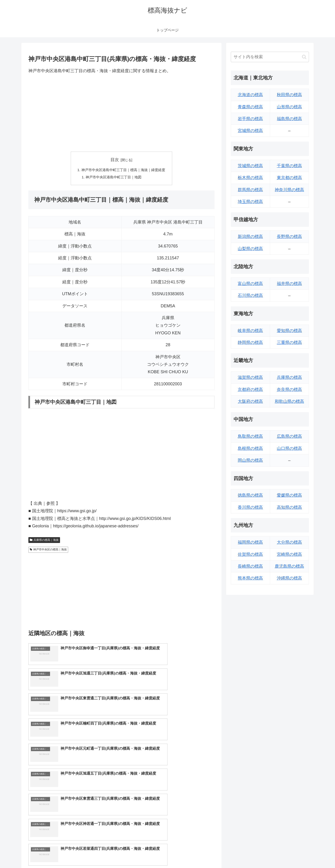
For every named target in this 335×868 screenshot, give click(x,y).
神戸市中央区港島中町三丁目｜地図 (113, 178)
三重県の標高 (289, 342)
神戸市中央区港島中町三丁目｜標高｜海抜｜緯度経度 (123, 170)
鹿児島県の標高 (289, 566)
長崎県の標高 (250, 566)
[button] (304, 57)
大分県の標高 (289, 542)
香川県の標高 (250, 507)
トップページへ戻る (257, 853)
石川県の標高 (250, 295)
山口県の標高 (289, 448)
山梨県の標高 (250, 249)
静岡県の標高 (250, 342)
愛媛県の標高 (289, 495)
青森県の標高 (250, 107)
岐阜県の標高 (250, 331)
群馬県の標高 (250, 190)
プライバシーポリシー (293, 853)
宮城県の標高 (250, 131)
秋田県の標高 (289, 95)
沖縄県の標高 (289, 578)
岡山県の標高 (250, 460)
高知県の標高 (289, 507)
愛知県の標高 (289, 331)
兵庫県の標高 (289, 377)
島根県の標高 (250, 448)
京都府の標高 (250, 390)
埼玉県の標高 (250, 202)
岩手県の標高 (250, 119)
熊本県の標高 (250, 578)
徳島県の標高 (250, 495)
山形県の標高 (289, 107)
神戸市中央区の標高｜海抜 (48, 550)
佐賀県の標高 (250, 554)
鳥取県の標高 (250, 436)
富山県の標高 (250, 284)
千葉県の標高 (289, 166)
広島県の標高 (289, 436)
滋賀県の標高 (250, 377)
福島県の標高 (289, 119)
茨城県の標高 (250, 166)
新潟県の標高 (250, 237)
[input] (270, 57)
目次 (115, 160)
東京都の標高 (289, 178)
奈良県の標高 (289, 390)
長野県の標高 (289, 237)
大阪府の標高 (250, 401)
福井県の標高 (289, 284)
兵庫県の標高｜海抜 (44, 541)
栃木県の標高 (250, 178)
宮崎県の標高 (289, 554)
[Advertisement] (121, 113)
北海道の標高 (250, 95)
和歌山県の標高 (289, 401)
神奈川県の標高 (289, 190)
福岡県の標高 (250, 542)
